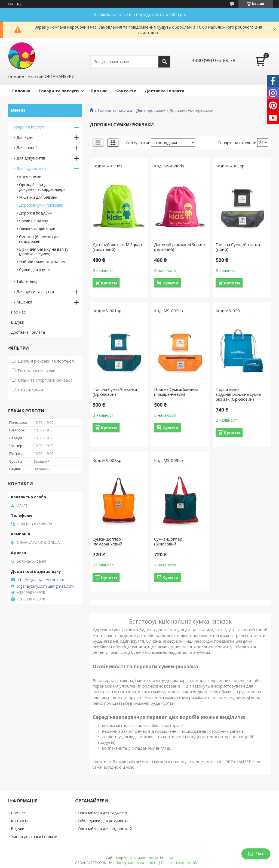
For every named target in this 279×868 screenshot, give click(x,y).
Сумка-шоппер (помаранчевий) (108, 541)
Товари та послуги (59, 91)
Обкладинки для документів (104, 821)
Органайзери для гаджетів (102, 813)
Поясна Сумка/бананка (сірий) (238, 247)
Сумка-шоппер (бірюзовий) (168, 541)
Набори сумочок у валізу (42, 262)
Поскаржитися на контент (137, 863)
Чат (256, 854)
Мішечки (24, 302)
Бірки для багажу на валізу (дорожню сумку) (44, 251)
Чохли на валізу (33, 221)
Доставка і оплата (164, 91)
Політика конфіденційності (183, 863)
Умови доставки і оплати (34, 837)
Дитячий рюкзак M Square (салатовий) (118, 247)
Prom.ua (167, 858)
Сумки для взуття (35, 270)
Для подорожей (151, 111)
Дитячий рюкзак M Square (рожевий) (180, 247)
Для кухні (25, 137)
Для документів (31, 158)
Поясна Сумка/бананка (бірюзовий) (115, 392)
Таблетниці (27, 281)
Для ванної (27, 148)
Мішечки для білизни (38, 197)
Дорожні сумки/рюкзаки (41, 205)
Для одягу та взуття (35, 292)
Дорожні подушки (35, 213)
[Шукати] (164, 62)
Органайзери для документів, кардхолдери (42, 187)
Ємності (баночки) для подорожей (40, 239)
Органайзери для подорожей (105, 829)
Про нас (99, 91)
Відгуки (18, 322)
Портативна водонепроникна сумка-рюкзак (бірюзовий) (239, 394)
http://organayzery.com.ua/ (40, 580)
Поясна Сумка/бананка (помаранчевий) (176, 392)
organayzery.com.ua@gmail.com (45, 586)
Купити (109, 283)
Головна (21, 91)
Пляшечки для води (37, 229)
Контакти (126, 91)
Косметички (30, 177)
